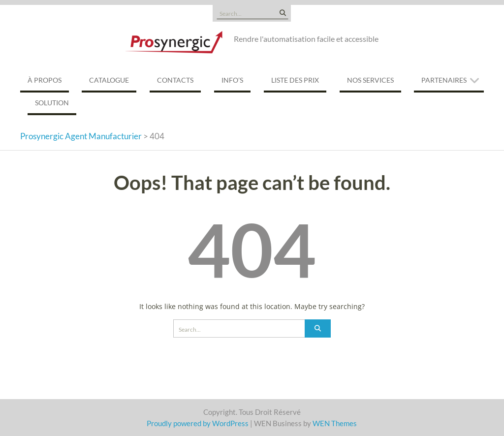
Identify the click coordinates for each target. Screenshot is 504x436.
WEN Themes (335, 423)
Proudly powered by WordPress (198, 423)
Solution (52, 103)
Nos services (370, 80)
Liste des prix (295, 80)
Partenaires (444, 80)
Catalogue (109, 80)
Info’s (232, 80)
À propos (45, 80)
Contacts (175, 80)
